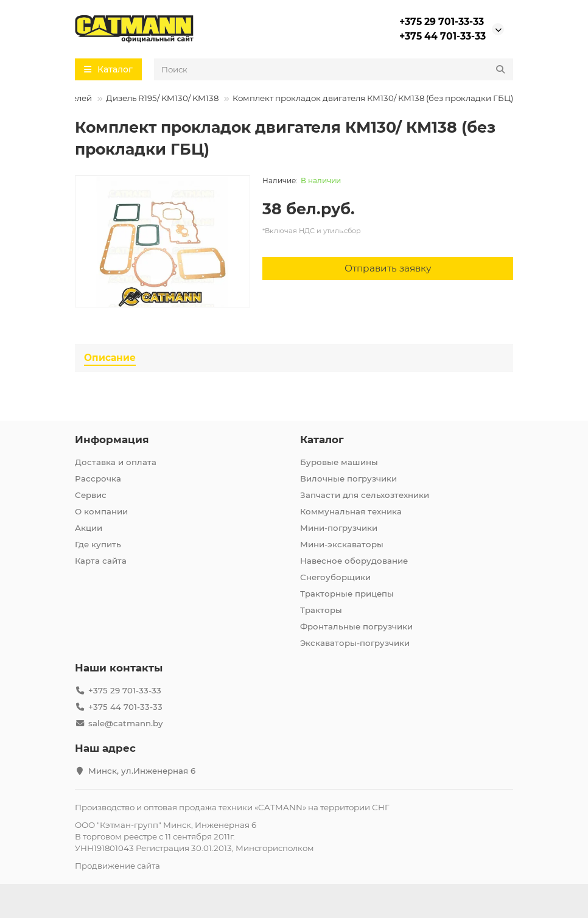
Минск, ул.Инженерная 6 (142, 771)
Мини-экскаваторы (342, 544)
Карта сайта (101, 561)
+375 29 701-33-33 (442, 22)
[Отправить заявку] (388, 268)
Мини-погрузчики (339, 528)
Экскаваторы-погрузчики (355, 643)
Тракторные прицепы (347, 594)
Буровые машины (339, 462)
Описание (110, 358)
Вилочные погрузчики (348, 478)
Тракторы (321, 610)
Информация (112, 440)
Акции (89, 528)
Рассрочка (98, 478)
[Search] (334, 69)
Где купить (98, 544)
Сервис (91, 495)
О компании (101, 511)
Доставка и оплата (116, 462)
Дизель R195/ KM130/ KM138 (162, 98)
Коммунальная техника (351, 511)
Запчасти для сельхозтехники (365, 495)
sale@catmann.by (125, 723)
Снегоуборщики (335, 577)
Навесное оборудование (354, 561)
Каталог (322, 440)
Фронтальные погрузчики (356, 626)
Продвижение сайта (117, 866)
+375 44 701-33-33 (443, 36)
